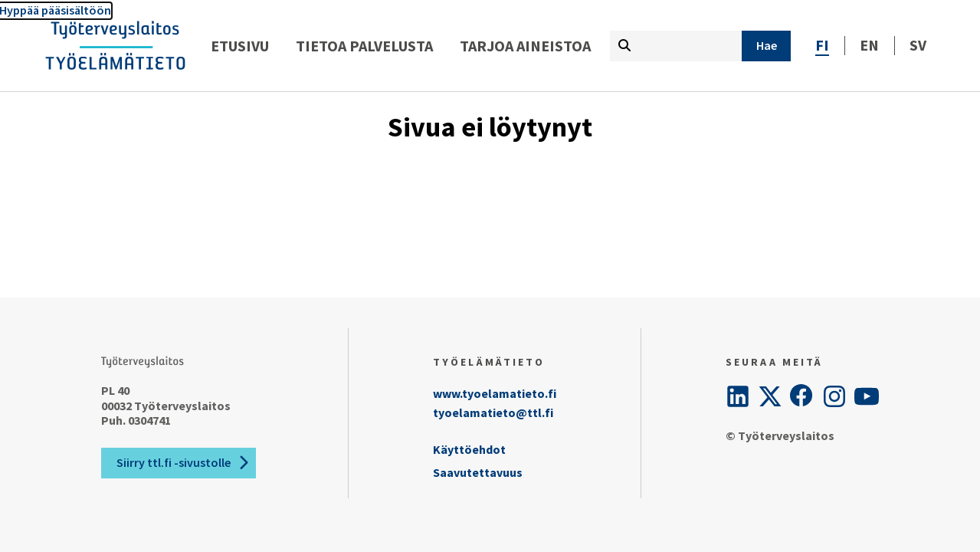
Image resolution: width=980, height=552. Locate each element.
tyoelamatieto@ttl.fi (493, 412)
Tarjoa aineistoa (525, 46)
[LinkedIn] (738, 396)
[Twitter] (770, 396)
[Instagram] (834, 396)
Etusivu (240, 46)
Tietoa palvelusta (364, 46)
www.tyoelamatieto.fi (495, 393)
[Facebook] (802, 396)
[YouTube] (867, 396)
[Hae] (766, 46)
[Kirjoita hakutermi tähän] (676, 46)
